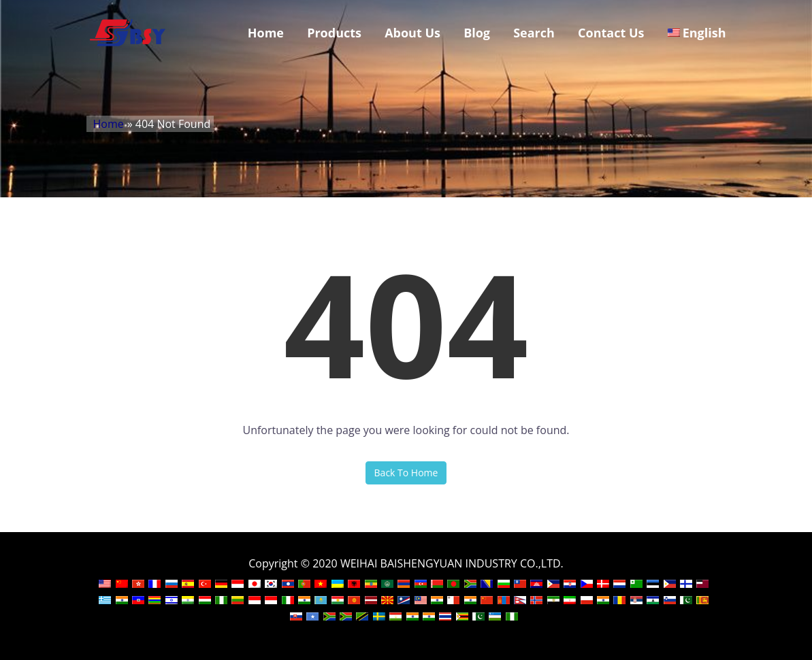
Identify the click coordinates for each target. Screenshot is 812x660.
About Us (412, 33)
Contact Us (611, 33)
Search (534, 33)
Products (334, 33)
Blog (477, 33)
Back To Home (406, 473)
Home (266, 33)
